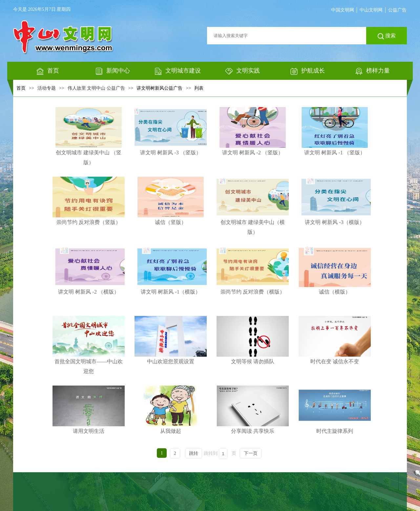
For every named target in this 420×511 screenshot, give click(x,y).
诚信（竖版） (171, 201)
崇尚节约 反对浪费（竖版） (89, 201)
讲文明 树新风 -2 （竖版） (253, 131)
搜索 (387, 36)
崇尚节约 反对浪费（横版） (253, 270)
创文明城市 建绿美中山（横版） (253, 206)
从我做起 (171, 410)
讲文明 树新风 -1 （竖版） (335, 131)
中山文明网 (371, 10)
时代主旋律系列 (335, 410)
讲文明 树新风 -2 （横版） (89, 270)
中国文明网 (343, 10)
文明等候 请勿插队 (253, 340)
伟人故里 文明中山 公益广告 (96, 88)
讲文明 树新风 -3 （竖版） (171, 131)
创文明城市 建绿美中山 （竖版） (89, 136)
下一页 (251, 453)
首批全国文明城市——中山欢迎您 (89, 345)
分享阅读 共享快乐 (253, 410)
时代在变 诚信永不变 (335, 340)
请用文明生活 (89, 410)
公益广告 (397, 10)
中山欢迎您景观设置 (171, 340)
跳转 (194, 453)
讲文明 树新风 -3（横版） (335, 201)
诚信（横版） (335, 270)
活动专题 (47, 88)
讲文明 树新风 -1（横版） (171, 270)
